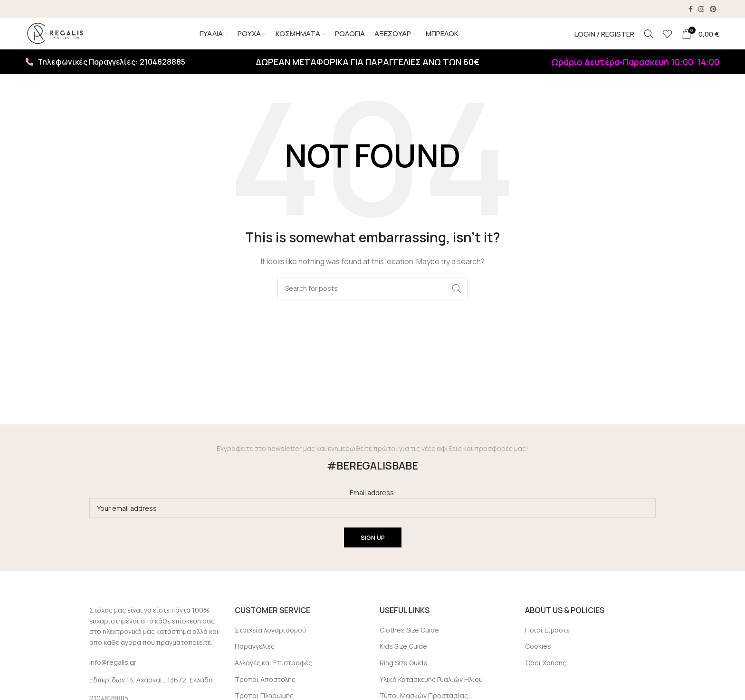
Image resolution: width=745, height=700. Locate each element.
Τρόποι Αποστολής (265, 691)
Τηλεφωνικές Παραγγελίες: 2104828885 (105, 74)
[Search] (649, 40)
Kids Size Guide (403, 658)
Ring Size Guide (404, 675)
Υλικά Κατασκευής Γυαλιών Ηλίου (431, 691)
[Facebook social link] (691, 10)
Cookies (538, 658)
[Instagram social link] (701, 10)
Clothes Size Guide (409, 642)
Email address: (372, 515)
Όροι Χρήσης (546, 675)
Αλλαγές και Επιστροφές (273, 675)
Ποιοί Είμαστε (547, 642)
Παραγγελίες (255, 658)
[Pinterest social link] (713, 10)
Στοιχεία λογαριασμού (270, 642)
